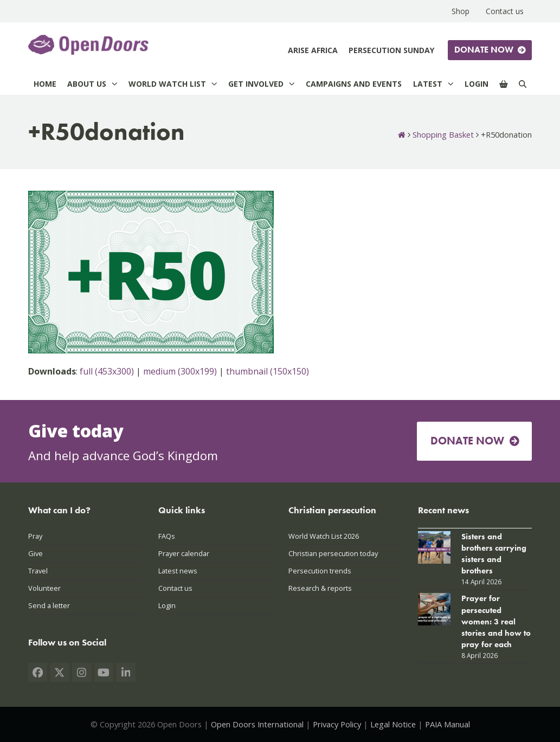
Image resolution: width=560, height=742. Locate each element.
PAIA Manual (448, 724)
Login (167, 605)
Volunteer (44, 588)
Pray (35, 536)
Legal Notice (393, 724)
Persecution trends (320, 571)
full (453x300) (107, 371)
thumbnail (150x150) (268, 371)
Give (36, 553)
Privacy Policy (337, 724)
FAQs (167, 536)
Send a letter (49, 605)
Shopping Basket (443, 134)
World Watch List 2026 (324, 536)
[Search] (523, 84)
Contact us (175, 588)
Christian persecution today (333, 553)
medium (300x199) (180, 371)
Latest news (178, 571)
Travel (38, 571)
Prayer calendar (184, 553)
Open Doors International (257, 724)
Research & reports (320, 588)
